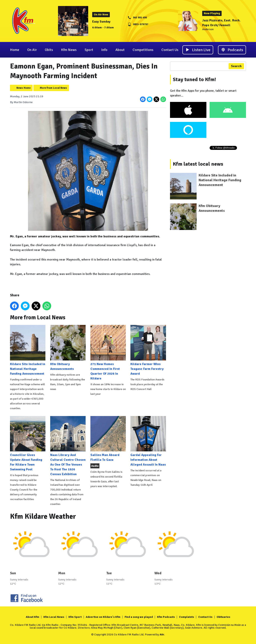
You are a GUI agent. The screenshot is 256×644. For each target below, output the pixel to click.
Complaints (186, 617)
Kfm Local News (54, 617)
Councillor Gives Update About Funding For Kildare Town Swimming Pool (28, 444)
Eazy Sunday (101, 22)
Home (15, 50)
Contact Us (170, 50)
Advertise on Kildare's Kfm (103, 617)
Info (104, 50)
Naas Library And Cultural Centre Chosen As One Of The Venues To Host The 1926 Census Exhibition (68, 446)
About (120, 50)
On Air (32, 50)
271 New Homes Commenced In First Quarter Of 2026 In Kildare (108, 353)
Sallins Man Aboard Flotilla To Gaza (108, 439)
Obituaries (223, 617)
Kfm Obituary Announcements (68, 348)
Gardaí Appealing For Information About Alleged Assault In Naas (148, 441)
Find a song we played (139, 617)
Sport (89, 50)
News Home (23, 88)
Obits (49, 50)
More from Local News (53, 88)
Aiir (162, 635)
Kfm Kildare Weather (43, 516)
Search (236, 66)
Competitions (143, 50)
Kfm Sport (75, 617)
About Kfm (32, 617)
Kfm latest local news (198, 164)
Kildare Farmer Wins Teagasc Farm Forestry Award (148, 350)
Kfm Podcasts (166, 617)
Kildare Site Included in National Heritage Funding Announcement (28, 350)
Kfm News (69, 50)
